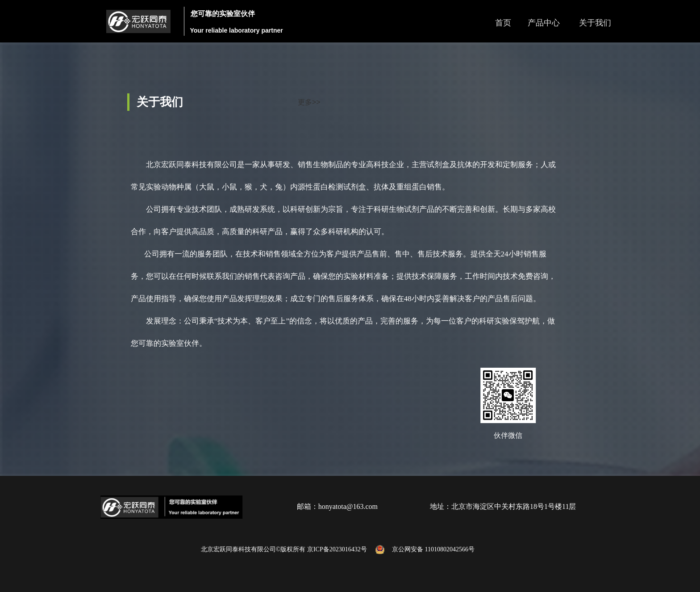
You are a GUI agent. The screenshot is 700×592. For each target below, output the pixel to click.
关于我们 (595, 23)
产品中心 (544, 23)
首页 (503, 23)
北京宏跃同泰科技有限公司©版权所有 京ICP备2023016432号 (286, 549)
